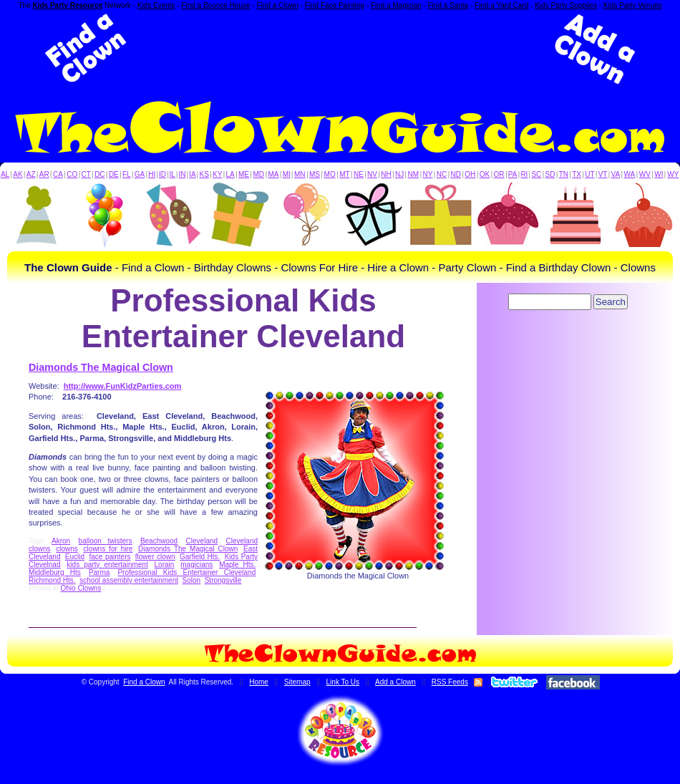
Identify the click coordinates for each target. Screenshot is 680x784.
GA (140, 174)
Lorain (165, 565)
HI (152, 174)
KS (204, 174)
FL (127, 174)
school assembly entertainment (129, 580)
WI (659, 174)
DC (99, 174)
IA (192, 174)
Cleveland (202, 541)
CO (72, 174)
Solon (192, 580)
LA (230, 174)
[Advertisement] (340, 49)
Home (259, 682)
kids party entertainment (107, 565)
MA (274, 174)
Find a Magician (396, 5)
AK (18, 174)
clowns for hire (108, 549)
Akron (61, 541)
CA (58, 174)
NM (414, 174)
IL (173, 174)
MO (330, 174)
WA (630, 174)
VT (603, 174)
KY (217, 174)
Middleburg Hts (55, 572)
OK (485, 174)
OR (499, 174)
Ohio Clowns (81, 588)
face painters (110, 557)
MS (315, 174)
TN (564, 174)
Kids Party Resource (68, 5)
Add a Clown (395, 682)
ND (456, 174)
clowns (67, 549)
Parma (99, 572)
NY (427, 174)
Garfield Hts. (200, 557)
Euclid (75, 557)
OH (470, 174)
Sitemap (297, 682)
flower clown (155, 557)
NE (359, 174)
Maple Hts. (237, 565)
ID (162, 174)
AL (5, 174)
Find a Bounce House (215, 5)
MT (344, 174)
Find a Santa (448, 5)
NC (442, 174)
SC (536, 174)
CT (86, 174)
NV (372, 174)
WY (673, 174)
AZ (31, 174)
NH (386, 174)
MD (259, 174)
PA (513, 174)
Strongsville (223, 580)
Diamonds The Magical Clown (101, 367)
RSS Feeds (450, 682)
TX (577, 174)
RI (524, 174)
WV (645, 174)
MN (300, 174)
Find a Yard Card (501, 5)
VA (616, 174)
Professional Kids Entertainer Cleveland (186, 572)
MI (287, 174)
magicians (196, 565)
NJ (399, 174)
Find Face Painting (335, 5)
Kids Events (156, 5)
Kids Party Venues (633, 5)
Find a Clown (277, 5)
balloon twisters (106, 541)
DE (114, 174)
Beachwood (159, 541)
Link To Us (343, 682)
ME (244, 174)
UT (589, 174)
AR (44, 174)
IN (182, 174)
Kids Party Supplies (566, 5)
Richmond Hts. (52, 580)
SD (550, 174)
